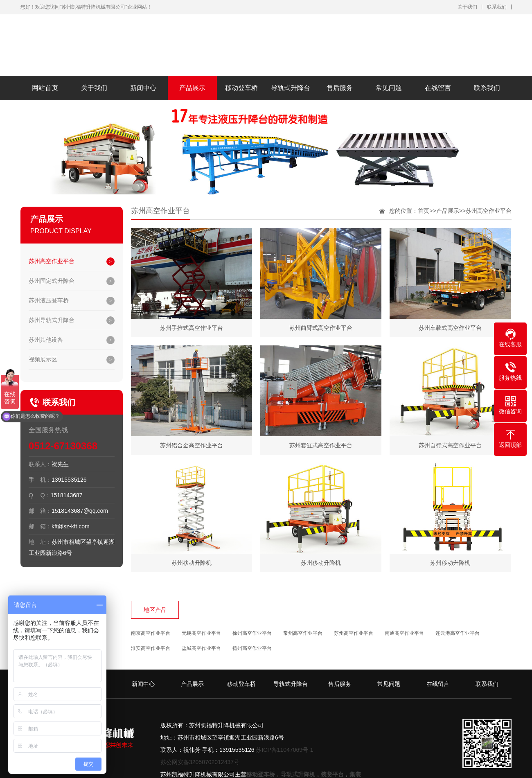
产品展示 (192, 88)
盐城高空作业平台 (201, 648)
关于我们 (467, 7)
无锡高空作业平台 (201, 633)
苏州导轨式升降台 (52, 320)
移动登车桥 (241, 88)
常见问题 (389, 88)
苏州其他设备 (46, 340)
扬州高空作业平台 (252, 648)
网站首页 (45, 88)
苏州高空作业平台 (52, 261)
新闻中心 (143, 88)
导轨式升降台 (291, 88)
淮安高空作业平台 (151, 648)
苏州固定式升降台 (52, 281)
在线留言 (438, 88)
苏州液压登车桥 (49, 300)
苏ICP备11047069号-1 (284, 750)
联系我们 (497, 7)
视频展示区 (43, 359)
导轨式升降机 (298, 774)
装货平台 (332, 774)
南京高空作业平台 (151, 633)
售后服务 (340, 88)
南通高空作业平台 (404, 633)
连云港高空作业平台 (458, 633)
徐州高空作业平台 (252, 633)
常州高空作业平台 (303, 633)
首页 (424, 211)
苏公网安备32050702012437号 (200, 762)
